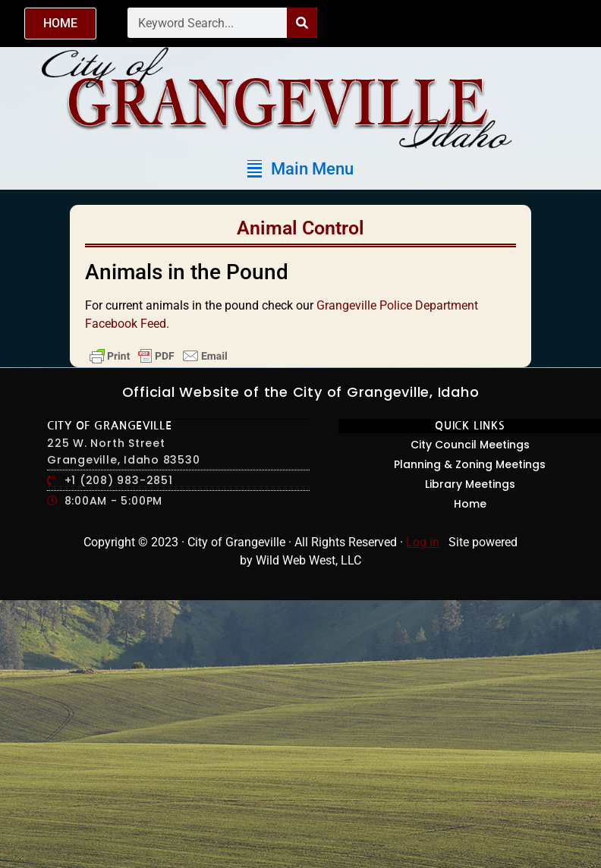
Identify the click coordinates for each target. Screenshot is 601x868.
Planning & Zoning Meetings (470, 464)
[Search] (302, 23)
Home (470, 504)
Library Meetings (470, 484)
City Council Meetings (470, 445)
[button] (300, 169)
